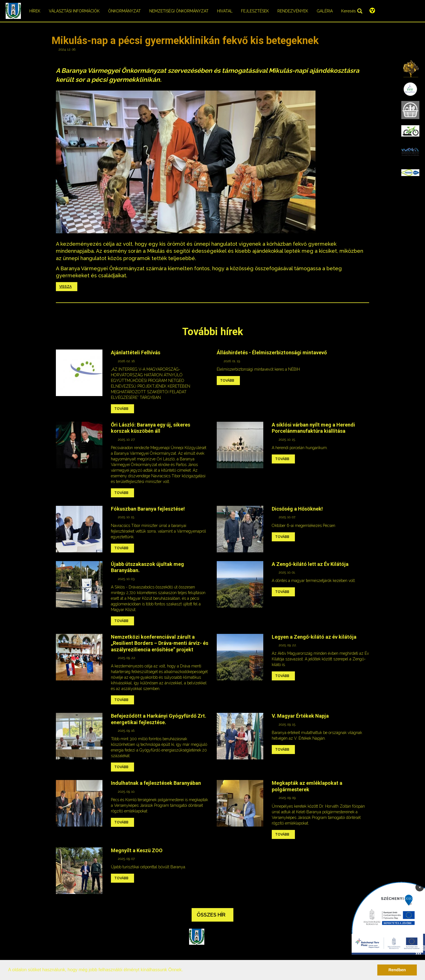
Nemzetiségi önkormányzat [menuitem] (179, 11)
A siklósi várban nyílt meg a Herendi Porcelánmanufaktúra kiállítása (313, 428)
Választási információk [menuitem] (74, 11)
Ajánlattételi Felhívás (136, 352)
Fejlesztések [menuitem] (255, 11)
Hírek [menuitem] (35, 11)
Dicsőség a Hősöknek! (297, 509)
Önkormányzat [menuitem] (124, 11)
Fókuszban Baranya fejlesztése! (148, 509)
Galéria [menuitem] (325, 11)
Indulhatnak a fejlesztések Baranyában (156, 783)
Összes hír (211, 915)
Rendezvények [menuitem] (293, 11)
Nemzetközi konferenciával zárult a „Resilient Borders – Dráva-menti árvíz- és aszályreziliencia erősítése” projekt (160, 643)
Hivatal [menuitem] (225, 11)
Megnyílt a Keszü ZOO (137, 850)
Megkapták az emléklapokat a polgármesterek (307, 786)
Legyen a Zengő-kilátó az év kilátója (314, 637)
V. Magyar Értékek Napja (300, 716)
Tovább (121, 409)
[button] (185, 970)
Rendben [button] (397, 970)
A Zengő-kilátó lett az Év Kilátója (310, 564)
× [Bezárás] (420, 887)
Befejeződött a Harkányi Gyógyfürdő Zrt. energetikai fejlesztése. (159, 719)
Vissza (65, 287)
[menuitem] (410, 68)
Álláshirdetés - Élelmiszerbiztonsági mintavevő (272, 352)
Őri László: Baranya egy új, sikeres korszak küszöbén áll (151, 428)
